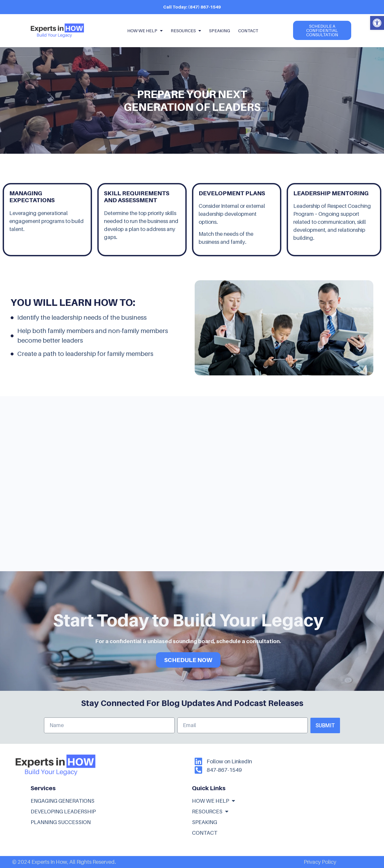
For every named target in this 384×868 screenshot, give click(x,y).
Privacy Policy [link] (320, 862)
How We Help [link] (145, 31)
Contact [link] (248, 31)
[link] (377, 23)
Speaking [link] (220, 31)
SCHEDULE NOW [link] (188, 660)
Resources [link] (186, 31)
